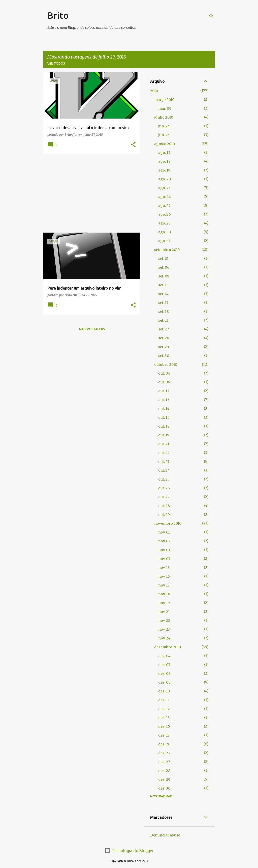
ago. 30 (165, 232)
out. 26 (164, 488)
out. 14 (164, 409)
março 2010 (164, 100)
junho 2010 (164, 117)
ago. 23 (164, 188)
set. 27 (164, 329)
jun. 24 (164, 126)
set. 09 (164, 276)
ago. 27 (164, 223)
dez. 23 (164, 753)
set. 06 (164, 267)
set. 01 (163, 259)
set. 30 (164, 356)
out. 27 (164, 497)
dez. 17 (164, 735)
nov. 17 (164, 585)
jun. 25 (164, 135)
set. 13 (163, 285)
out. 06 (164, 382)
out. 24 (164, 470)
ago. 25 (164, 206)
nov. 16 (164, 576)
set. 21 (163, 320)
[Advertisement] (90, 193)
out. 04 (164, 373)
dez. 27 (164, 762)
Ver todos (56, 63)
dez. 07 (164, 665)
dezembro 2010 (168, 647)
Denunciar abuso (165, 835)
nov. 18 (164, 594)
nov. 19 (164, 603)
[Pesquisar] (212, 16)
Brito (58, 15)
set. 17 (163, 303)
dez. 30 (164, 788)
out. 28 (164, 506)
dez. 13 (164, 718)
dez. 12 (164, 709)
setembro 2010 (167, 250)
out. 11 (164, 391)
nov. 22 (164, 621)
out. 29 (164, 515)
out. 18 (164, 426)
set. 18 (164, 312)
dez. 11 (164, 700)
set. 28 (164, 338)
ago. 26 (165, 214)
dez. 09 (164, 682)
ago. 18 (164, 161)
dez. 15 (164, 726)
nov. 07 (164, 559)
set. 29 (164, 347)
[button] (133, 145)
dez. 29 (164, 779)
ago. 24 (165, 197)
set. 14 (163, 294)
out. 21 (164, 444)
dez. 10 (164, 691)
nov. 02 (164, 541)
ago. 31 (164, 241)
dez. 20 (164, 744)
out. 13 (164, 400)
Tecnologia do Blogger (129, 851)
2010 (154, 91)
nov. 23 (164, 629)
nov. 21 (164, 612)
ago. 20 (165, 179)
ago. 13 (164, 153)
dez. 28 (164, 771)
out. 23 (164, 462)
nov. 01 (164, 532)
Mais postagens (92, 329)
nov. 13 (164, 568)
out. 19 (164, 435)
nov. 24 (164, 638)
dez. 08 (164, 674)
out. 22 (164, 453)
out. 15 (164, 417)
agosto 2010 (165, 144)
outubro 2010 (166, 365)
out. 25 (164, 479)
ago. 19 (164, 170)
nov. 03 (164, 550)
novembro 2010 (168, 523)
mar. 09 (165, 108)
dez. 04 (164, 656)
